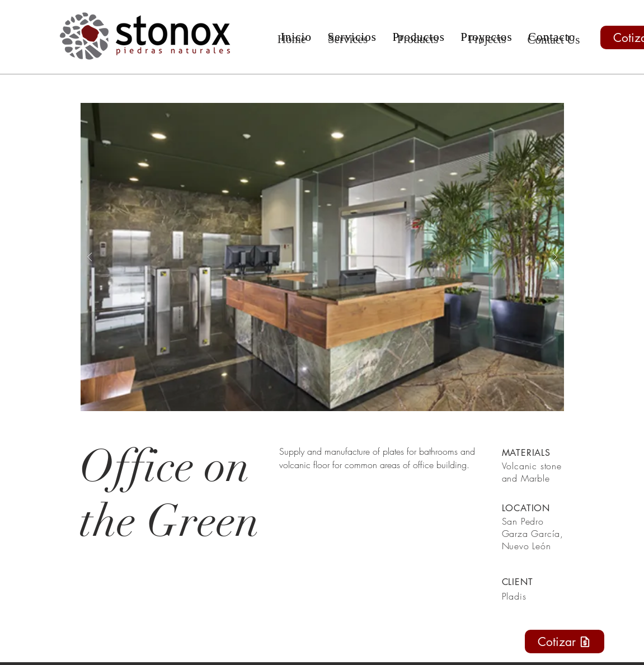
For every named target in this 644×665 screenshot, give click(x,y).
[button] (322, 257)
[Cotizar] (565, 642)
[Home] (292, 40)
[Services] (348, 40)
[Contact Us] (554, 40)
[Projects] (487, 40)
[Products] (418, 40)
